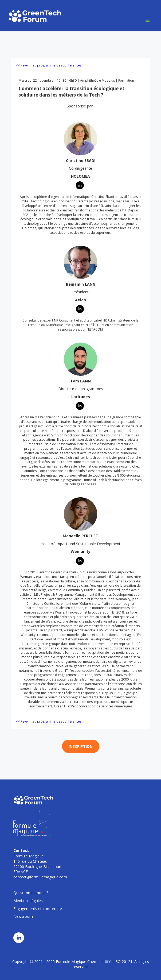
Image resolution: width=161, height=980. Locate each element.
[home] (33, 16)
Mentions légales (28, 901)
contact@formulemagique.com (40, 877)
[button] (148, 20)
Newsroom (23, 916)
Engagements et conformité (38, 909)
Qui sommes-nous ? (31, 893)
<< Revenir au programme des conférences (49, 65)
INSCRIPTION (81, 746)
